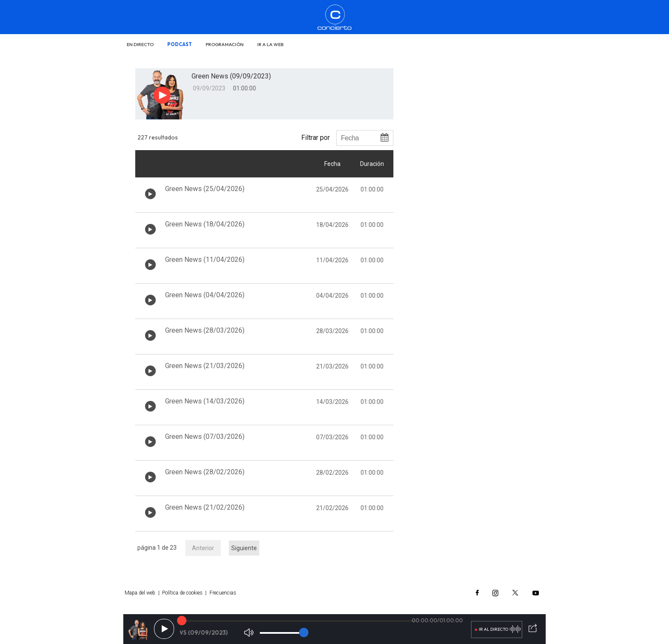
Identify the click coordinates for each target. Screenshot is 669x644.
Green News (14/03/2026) (205, 401)
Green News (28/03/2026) (205, 330)
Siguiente (244, 548)
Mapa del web (140, 593)
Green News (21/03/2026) (205, 366)
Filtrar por (316, 137)
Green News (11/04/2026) (205, 260)
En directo (140, 44)
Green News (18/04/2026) (205, 224)
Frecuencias (223, 593)
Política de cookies (182, 593)
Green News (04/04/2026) (205, 295)
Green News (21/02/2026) (205, 507)
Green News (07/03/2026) (205, 437)
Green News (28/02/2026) (205, 472)
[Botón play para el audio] (162, 95)
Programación (225, 44)
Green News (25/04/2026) (205, 189)
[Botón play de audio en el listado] (150, 194)
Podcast (180, 44)
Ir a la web (270, 44)
